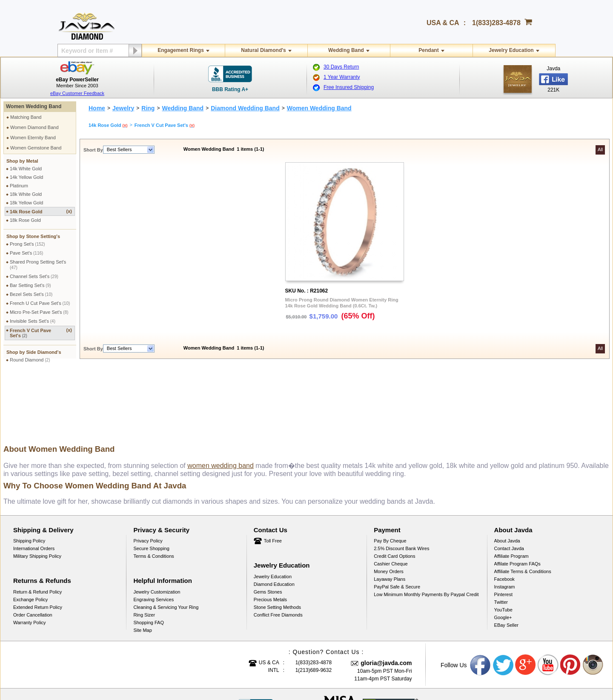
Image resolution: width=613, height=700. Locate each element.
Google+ (503, 554)
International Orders (34, 485)
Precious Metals (270, 536)
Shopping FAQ (149, 559)
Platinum (19, 186)
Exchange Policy (30, 536)
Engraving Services (153, 536)
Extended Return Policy (38, 543)
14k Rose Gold (41, 211)
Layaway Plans (390, 515)
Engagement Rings (181, 50)
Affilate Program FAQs (517, 500)
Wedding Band (346, 50)
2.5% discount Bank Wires (401, 485)
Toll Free (273, 477)
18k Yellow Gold (26, 203)
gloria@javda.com (386, 599)
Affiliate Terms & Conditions (523, 508)
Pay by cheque (390, 477)
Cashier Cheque (391, 500)
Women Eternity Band (33, 138)
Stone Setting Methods (277, 543)
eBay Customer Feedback (77, 93)
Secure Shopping (151, 485)
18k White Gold (26, 194)
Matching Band (26, 117)
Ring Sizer (144, 551)
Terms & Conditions (153, 492)
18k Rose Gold (25, 220)
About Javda (507, 477)
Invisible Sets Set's (33, 321)
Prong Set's (27, 244)
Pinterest (503, 531)
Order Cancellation (33, 551)
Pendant (428, 50)
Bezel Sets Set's (31, 294)
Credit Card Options (394, 492)
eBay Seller (506, 561)
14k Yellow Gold (26, 177)
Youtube (548, 601)
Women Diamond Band (34, 127)
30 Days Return (341, 67)
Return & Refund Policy (37, 528)
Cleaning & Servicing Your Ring (166, 543)
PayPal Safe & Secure (397, 523)
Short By (93, 150)
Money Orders (389, 508)
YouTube (503, 546)
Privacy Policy (148, 477)
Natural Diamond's (264, 50)
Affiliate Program (511, 492)
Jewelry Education (511, 50)
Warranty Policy (30, 559)
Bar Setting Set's (30, 285)
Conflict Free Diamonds (278, 551)
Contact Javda (509, 485)
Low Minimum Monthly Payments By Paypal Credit (426, 531)
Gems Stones (268, 528)
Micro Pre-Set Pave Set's (39, 312)
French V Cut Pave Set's (41, 333)
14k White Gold (26, 169)
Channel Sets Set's (34, 276)
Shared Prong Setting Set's (38, 265)
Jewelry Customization (157, 528)
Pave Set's (26, 253)
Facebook (504, 515)
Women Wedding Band (34, 106)
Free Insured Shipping (349, 87)
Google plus (526, 601)
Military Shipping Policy (37, 492)
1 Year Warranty (342, 77)
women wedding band (221, 402)
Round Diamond (30, 360)
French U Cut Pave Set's (40, 303)
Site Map (142, 566)
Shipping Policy (29, 477)
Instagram (505, 523)
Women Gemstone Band (36, 148)
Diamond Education (274, 520)
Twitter (501, 538)
